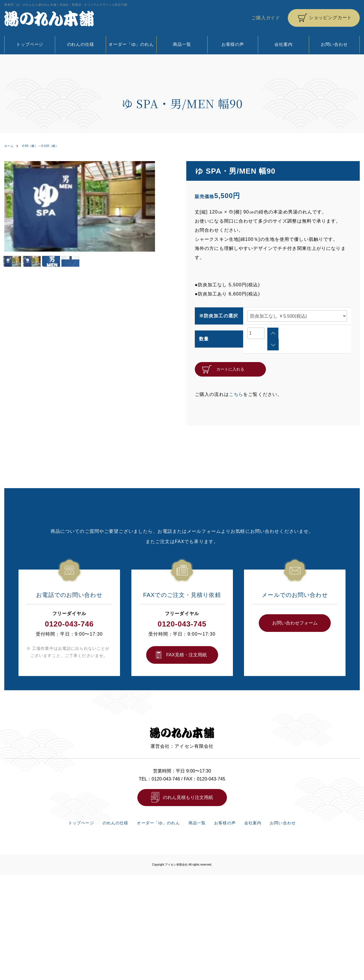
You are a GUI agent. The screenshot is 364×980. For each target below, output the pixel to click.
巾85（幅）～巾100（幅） (46, 146)
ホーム (10, 146)
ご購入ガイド (265, 18)
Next (146, 206)
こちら (236, 383)
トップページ (30, 44)
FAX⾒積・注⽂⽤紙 (186, 643)
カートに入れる (230, 358)
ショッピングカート (330, 18)
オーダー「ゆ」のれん (131, 44)
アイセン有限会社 (176, 857)
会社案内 (284, 44)
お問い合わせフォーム (295, 611)
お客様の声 (233, 44)
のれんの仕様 (81, 44)
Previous (13, 206)
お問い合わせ (334, 44)
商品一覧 (182, 44)
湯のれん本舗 (49, 19)
